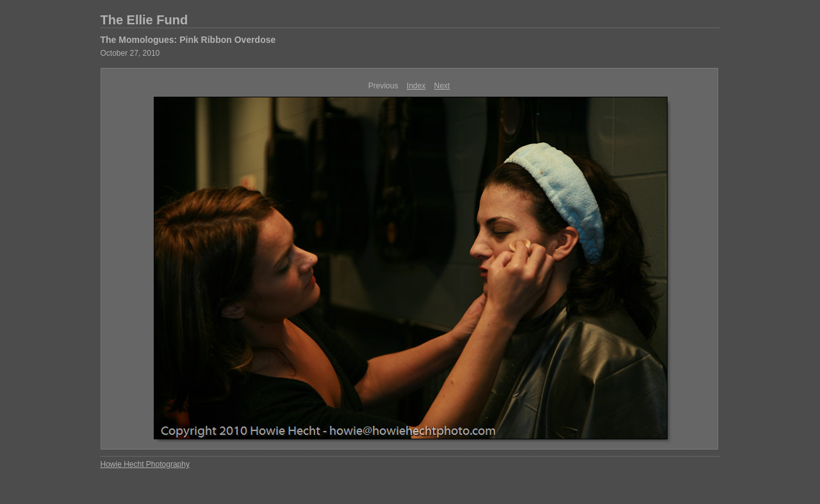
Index (416, 86)
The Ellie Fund (144, 20)
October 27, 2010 (130, 53)
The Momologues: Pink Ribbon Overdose (188, 40)
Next (442, 86)
